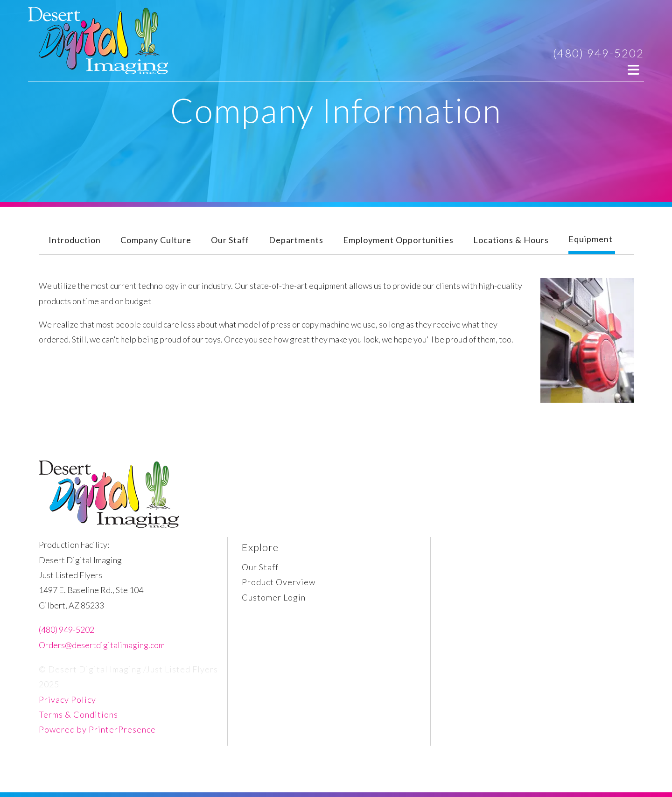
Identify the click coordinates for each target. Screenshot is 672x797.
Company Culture (156, 240)
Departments (296, 240)
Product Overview (279, 582)
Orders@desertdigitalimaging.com (102, 645)
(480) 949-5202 (598, 53)
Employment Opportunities (398, 240)
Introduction (75, 240)
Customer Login (274, 597)
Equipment (591, 239)
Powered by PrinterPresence (97, 729)
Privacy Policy (67, 699)
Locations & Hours (511, 240)
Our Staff (230, 240)
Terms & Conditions (78, 714)
